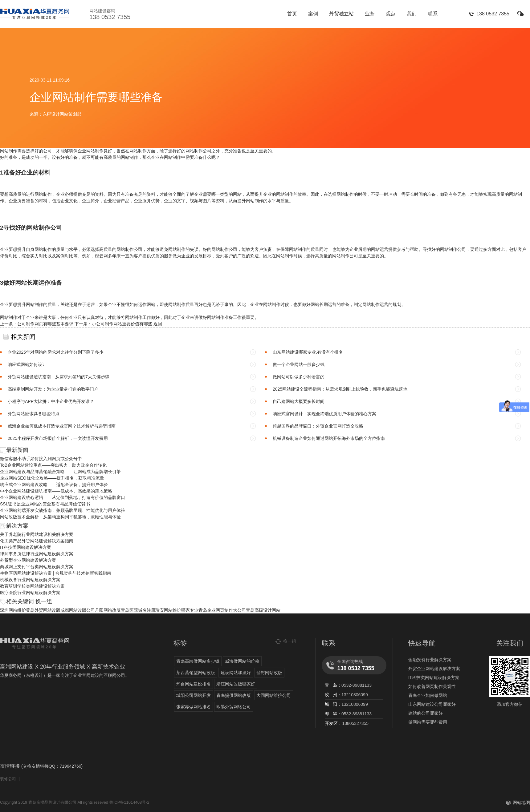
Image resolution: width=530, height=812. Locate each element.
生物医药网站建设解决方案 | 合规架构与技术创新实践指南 (56, 573)
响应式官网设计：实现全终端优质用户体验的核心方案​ (324, 414)
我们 (412, 14)
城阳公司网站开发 (194, 695)
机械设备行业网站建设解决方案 (30, 580)
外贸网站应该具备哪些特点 (34, 414)
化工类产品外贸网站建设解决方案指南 (37, 541)
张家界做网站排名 (194, 707)
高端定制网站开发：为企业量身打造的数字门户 (53, 389)
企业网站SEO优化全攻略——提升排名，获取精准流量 (52, 478)
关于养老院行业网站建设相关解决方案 (37, 534)
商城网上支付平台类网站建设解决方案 (37, 567)
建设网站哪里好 (236, 673)
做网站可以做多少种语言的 (299, 377)
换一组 (44, 601)
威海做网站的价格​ (242, 661)
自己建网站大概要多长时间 (299, 401)
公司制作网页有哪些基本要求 (45, 324)
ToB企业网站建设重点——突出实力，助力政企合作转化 (53, 465)
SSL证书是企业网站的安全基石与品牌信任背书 (45, 504)
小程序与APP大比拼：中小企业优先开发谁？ (51, 401)
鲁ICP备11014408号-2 (129, 802)
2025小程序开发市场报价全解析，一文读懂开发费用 (58, 438)
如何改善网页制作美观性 (432, 686)
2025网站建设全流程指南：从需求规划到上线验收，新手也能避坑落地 (340, 389)
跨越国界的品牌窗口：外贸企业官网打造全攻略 (318, 426)
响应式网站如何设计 (27, 364)
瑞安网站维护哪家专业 (177, 610)
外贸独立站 (341, 14)
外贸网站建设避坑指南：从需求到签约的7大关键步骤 (59, 377)
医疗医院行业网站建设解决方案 (30, 593)
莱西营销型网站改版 (196, 673)
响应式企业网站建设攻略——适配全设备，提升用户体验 (54, 484)
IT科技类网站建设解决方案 (26, 547)
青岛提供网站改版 (234, 695)
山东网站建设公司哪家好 (432, 704)
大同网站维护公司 (274, 695)
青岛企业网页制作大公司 (222, 610)
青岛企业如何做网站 (428, 695)
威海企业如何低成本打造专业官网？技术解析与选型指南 (62, 426)
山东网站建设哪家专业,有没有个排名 (308, 352)
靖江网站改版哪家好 (236, 684)
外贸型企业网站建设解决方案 (28, 560)
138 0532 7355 (493, 14)
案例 (313, 14)
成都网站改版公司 (78, 610)
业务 (370, 14)
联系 (433, 14)
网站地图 (521, 802)
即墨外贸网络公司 (234, 707)
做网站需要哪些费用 (428, 722)
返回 (158, 324)
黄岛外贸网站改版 (43, 610)
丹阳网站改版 (108, 610)
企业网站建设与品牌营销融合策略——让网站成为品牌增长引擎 (60, 472)
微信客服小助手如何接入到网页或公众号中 (41, 459)
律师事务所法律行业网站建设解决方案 (37, 554)
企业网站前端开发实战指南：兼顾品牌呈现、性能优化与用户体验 (63, 510)
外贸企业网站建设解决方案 (434, 669)
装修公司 (8, 779)
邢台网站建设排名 (194, 684)
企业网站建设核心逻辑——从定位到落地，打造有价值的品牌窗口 (63, 497)
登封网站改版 (269, 673)
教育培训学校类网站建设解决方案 (32, 586)
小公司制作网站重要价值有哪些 (122, 324)
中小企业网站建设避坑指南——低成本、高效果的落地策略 (56, 491)
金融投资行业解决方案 (430, 660)
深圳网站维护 (13, 610)
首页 (292, 14)
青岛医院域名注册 (138, 610)
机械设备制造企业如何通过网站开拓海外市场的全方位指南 (329, 438)
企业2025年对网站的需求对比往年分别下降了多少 (56, 352)
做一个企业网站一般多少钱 (299, 364)
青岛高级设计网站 (263, 610)
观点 (391, 14)
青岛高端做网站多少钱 (198, 661)
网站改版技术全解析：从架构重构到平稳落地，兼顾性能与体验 (60, 517)
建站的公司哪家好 (426, 713)
